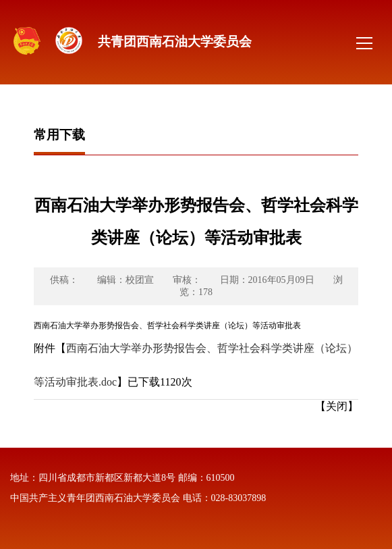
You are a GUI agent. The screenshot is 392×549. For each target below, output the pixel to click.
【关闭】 (337, 406)
